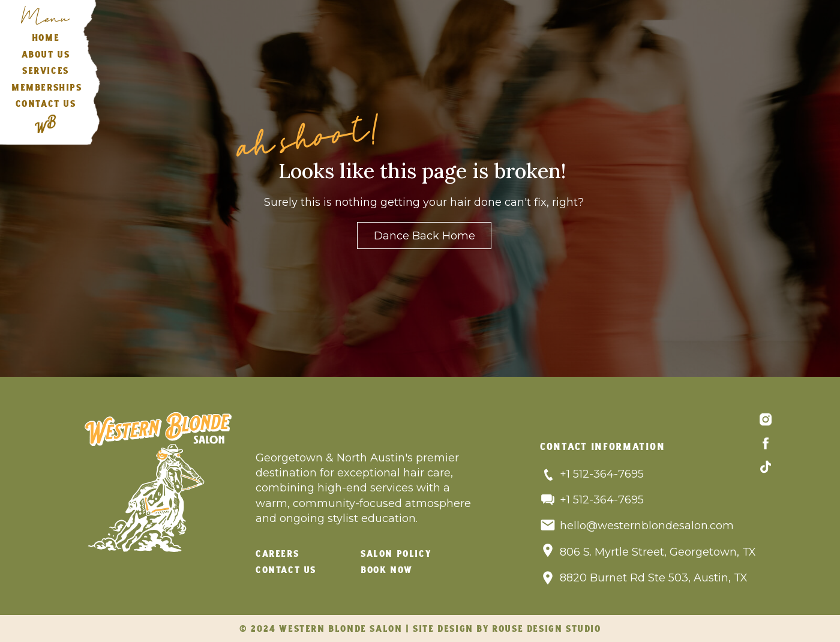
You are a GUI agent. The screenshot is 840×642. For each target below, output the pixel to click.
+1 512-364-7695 (602, 474)
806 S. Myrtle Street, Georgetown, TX (658, 552)
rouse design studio (546, 629)
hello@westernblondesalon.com (647, 526)
